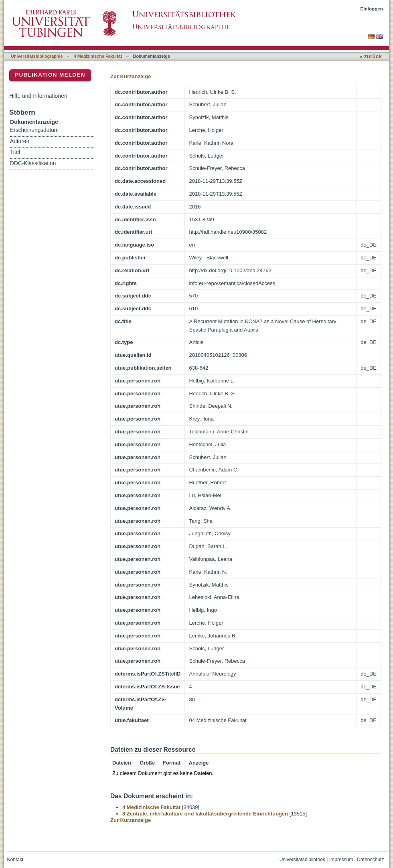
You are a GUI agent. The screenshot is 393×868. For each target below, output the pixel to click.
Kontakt (15, 860)
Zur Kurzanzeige (131, 76)
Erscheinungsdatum (34, 130)
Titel (15, 152)
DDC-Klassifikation (33, 163)
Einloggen (372, 9)
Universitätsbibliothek (302, 860)
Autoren (20, 141)
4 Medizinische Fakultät (98, 56)
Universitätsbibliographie (37, 56)
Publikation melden (50, 75)
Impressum (341, 860)
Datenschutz (370, 860)
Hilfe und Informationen (38, 96)
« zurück (371, 56)
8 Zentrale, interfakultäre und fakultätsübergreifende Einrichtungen (205, 814)
